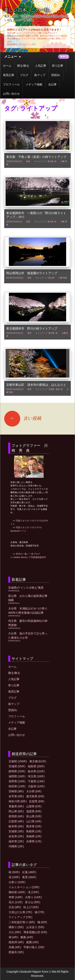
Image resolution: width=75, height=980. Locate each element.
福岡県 (17, 776)
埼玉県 (36, 776)
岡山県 (51, 278)
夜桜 (58, 389)
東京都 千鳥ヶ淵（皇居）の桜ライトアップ (36, 157)
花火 (16, 902)
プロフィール (11, 84)
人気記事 (41, 66)
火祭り (17, 882)
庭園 (32, 942)
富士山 (33, 902)
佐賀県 (37, 801)
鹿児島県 (35, 796)
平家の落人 (34, 947)
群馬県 (16, 816)
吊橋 (15, 947)
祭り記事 (58, 66)
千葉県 (36, 781)
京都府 (51, 389)
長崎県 (34, 836)
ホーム (7, 66)
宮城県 (16, 831)
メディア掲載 (34, 84)
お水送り (35, 927)
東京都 (50, 161)
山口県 (34, 821)
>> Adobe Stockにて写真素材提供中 (28, 557)
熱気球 (16, 942)
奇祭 (16, 897)
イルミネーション (24, 887)
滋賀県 (34, 811)
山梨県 (34, 806)
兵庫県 (34, 841)
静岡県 (17, 771)
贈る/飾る (23, 66)
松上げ (31, 907)
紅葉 (29, 872)
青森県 (16, 806)
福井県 (16, 841)
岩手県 (16, 796)
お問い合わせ (11, 94)
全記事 (52, 84)
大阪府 (36, 786)
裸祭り (16, 927)
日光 (15, 907)
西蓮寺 (16, 952)
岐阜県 (16, 826)
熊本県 (34, 826)
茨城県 (17, 766)
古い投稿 (23, 418)
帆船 (27, 937)
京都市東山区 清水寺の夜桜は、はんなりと (36, 385)
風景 (28, 161)
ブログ (24, 75)
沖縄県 (16, 846)
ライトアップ (40, 161)
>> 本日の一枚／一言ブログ (25, 554)
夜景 (29, 877)
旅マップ (40, 75)
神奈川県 (18, 801)
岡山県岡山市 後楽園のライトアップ (32, 273)
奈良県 (16, 836)
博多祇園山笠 (35, 932)
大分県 (34, 791)
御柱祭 (17, 892)
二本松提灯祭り (22, 922)
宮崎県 (16, 791)
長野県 (17, 781)
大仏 (15, 932)
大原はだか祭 (20, 912)
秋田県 (17, 786)
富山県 (34, 816)
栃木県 (36, 771)
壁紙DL (56, 75)
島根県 (34, 831)
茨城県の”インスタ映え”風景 (26, 588)
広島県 (16, 821)
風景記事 (9, 75)
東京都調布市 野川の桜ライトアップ (32, 329)
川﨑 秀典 (63, 278)
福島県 (36, 766)
